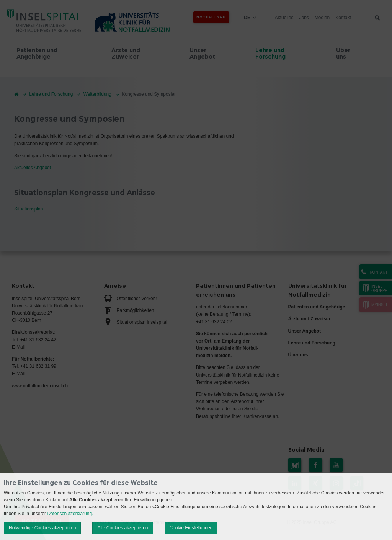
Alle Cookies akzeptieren (122, 528)
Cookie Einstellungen (191, 528)
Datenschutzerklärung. (70, 514)
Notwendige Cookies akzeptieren (42, 528)
